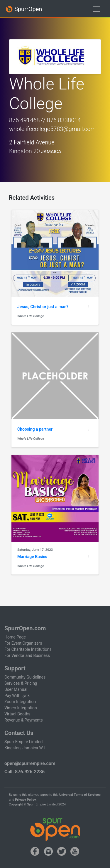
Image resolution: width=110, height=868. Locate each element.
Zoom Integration (20, 702)
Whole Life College (31, 316)
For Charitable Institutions (28, 649)
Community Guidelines (25, 677)
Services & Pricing (21, 683)
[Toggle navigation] (97, 9)
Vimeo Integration (21, 708)
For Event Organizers (23, 643)
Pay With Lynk (17, 696)
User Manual (16, 689)
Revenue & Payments (24, 720)
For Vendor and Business (27, 655)
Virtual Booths (17, 714)
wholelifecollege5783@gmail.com (52, 129)
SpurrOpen (24, 9)
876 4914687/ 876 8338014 (45, 120)
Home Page (15, 637)
